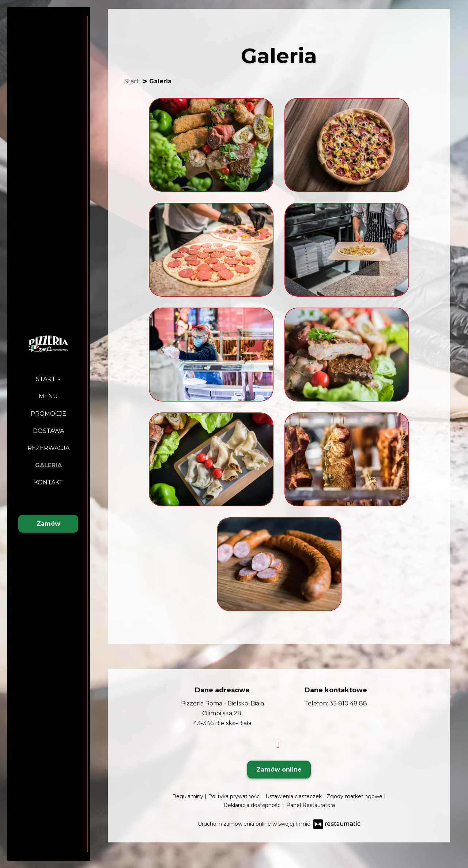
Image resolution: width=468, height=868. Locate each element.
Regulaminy (188, 796)
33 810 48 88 (348, 703)
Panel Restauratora (311, 805)
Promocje (48, 414)
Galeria (48, 465)
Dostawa (48, 431)
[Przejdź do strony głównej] (48, 343)
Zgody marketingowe (355, 796)
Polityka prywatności (235, 796)
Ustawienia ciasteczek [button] (294, 796)
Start (48, 379)
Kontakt (48, 482)
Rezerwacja (48, 448)
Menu (48, 396)
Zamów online (279, 770)
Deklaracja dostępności (253, 805)
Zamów (48, 524)
